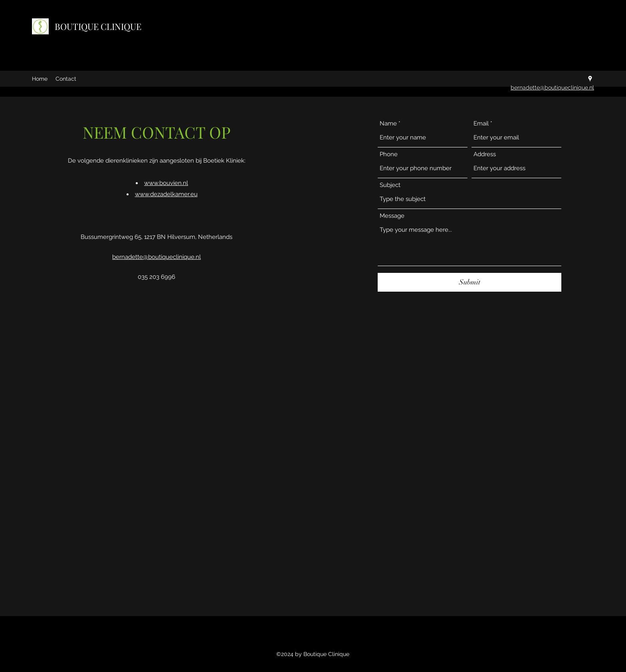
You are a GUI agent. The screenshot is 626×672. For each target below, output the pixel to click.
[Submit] (469, 282)
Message (392, 216)
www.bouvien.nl (166, 183)
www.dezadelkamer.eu (166, 194)
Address (485, 154)
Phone (389, 154)
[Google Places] (590, 79)
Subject (390, 185)
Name (388, 124)
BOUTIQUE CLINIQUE (98, 26)
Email (481, 124)
